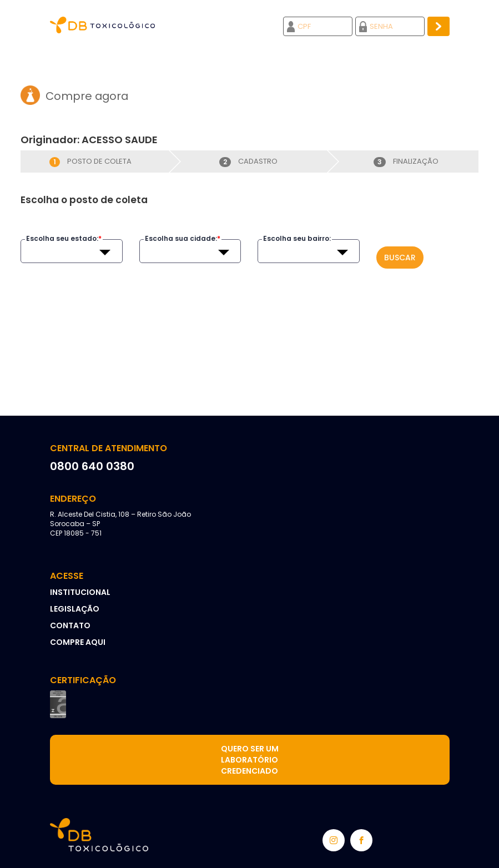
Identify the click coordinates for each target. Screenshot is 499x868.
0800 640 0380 (92, 466)
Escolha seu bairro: (297, 238)
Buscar (400, 258)
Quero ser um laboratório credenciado (250, 760)
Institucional (80, 592)
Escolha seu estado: (64, 238)
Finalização (406, 161)
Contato (70, 625)
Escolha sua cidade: (183, 238)
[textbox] (70, 253)
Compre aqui (78, 642)
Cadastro (248, 161)
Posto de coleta (90, 161)
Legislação (75, 609)
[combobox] (70, 252)
